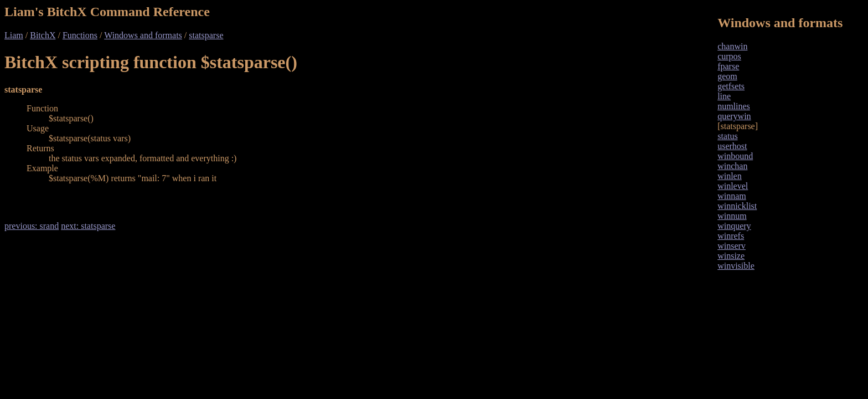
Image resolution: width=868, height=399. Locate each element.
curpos (729, 56)
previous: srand (32, 226)
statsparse (206, 35)
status (727, 136)
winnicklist (737, 206)
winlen (730, 176)
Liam (14, 35)
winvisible (736, 266)
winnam (732, 196)
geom (727, 76)
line (724, 96)
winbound (735, 156)
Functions (80, 35)
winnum (732, 216)
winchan (732, 166)
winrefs (731, 236)
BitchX (43, 35)
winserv (732, 246)
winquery (734, 226)
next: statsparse (88, 226)
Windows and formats (143, 35)
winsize (731, 256)
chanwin (732, 46)
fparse (728, 66)
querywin (734, 116)
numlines (734, 106)
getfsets (731, 86)
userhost (732, 146)
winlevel (733, 186)
